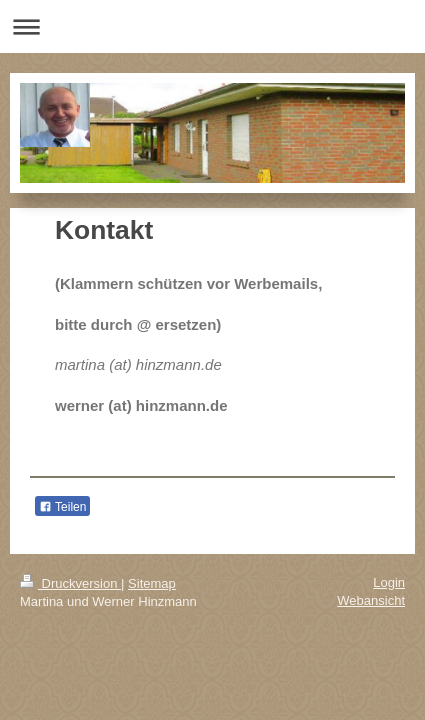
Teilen (62, 507)
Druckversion (70, 583)
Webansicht (371, 600)
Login (389, 582)
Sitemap (152, 583)
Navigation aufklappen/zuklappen (212, 26)
